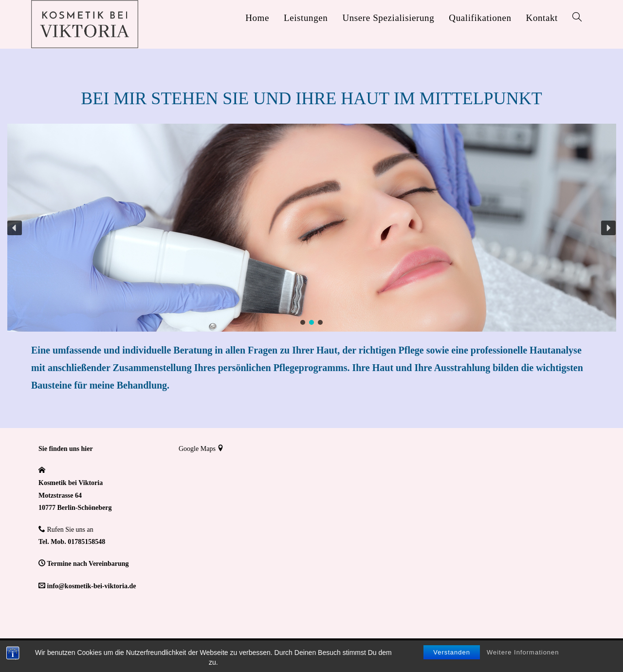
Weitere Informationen (523, 652)
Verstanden (452, 652)
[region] (311, 228)
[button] (15, 228)
